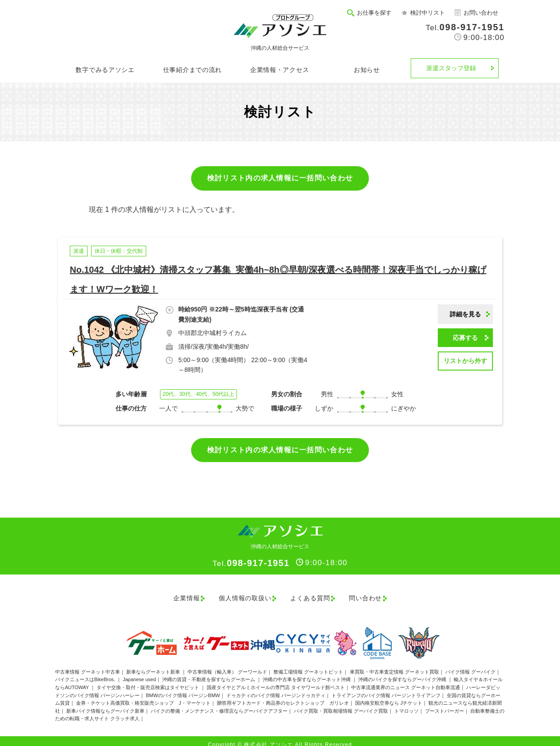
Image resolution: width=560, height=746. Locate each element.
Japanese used (139, 672)
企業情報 (176, 594)
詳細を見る (465, 314)
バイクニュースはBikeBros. (86, 672)
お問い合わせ (481, 13)
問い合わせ (370, 594)
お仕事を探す (374, 13)
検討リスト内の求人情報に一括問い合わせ (280, 178)
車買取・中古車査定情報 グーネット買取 (394, 664)
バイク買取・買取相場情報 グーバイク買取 (341, 703)
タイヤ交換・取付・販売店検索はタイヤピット (148, 679)
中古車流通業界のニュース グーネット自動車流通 (406, 679)
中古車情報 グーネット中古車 (88, 664)
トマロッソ (406, 703)
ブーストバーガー (444, 703)
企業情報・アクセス (280, 70)
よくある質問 (310, 594)
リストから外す (465, 361)
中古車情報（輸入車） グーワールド (227, 664)
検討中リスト (428, 13)
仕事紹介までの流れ (192, 70)
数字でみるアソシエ (105, 70)
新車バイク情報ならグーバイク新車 (105, 703)
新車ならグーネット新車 (154, 664)
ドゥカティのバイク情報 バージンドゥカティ (276, 687)
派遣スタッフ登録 (451, 68)
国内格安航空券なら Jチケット (389, 695)
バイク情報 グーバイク (470, 664)
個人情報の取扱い (240, 594)
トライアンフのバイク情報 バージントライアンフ (386, 687)
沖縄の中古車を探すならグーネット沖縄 (307, 672)
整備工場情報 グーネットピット (308, 664)
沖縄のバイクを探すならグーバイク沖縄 (403, 672)
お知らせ (367, 70)
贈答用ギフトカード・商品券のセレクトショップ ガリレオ (283, 695)
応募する (465, 338)
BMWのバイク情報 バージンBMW (183, 687)
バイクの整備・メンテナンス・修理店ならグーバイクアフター (219, 703)
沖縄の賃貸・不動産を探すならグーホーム (209, 672)
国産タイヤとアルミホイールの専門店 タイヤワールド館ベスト (276, 679)
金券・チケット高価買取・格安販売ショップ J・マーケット (143, 695)
